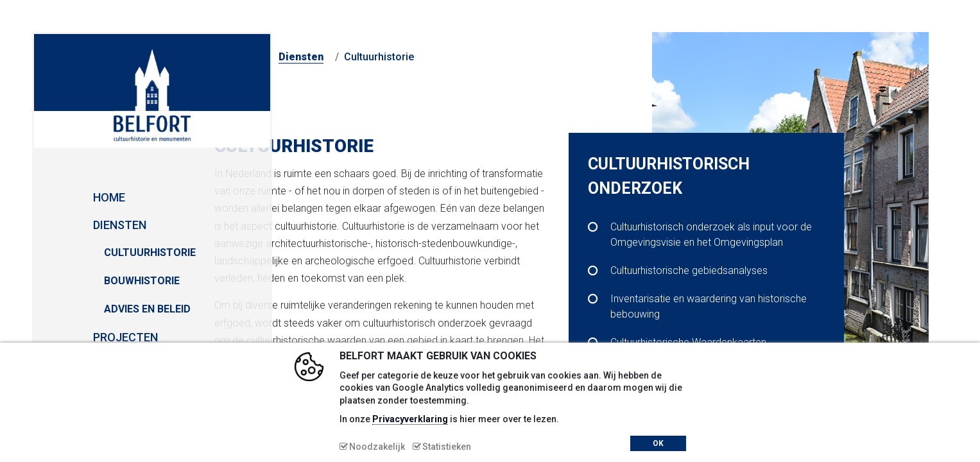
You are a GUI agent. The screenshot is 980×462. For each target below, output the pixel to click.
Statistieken (447, 447)
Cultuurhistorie (99, 252)
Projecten (74, 337)
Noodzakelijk (377, 447)
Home (58, 197)
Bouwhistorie (90, 281)
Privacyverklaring (410, 419)
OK (658, 443)
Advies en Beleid (96, 309)
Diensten (68, 225)
